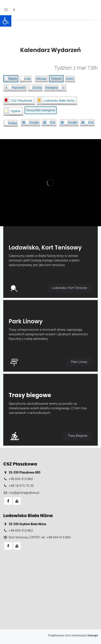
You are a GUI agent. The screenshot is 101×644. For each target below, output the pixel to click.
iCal (52, 123)
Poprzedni (17, 88)
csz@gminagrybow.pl (24, 493)
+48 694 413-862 (21, 531)
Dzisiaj (35, 88)
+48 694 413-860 (21, 479)
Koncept (93, 636)
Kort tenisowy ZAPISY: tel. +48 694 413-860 (40, 537)
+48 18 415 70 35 (21, 486)
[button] (6, 21)
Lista (26, 79)
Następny (53, 88)
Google (32, 123)
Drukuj (11, 123)
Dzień (70, 79)
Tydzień (56, 79)
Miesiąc (41, 79)
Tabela (12, 79)
